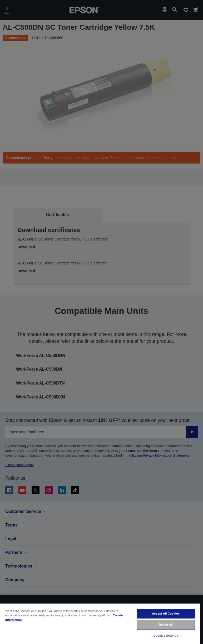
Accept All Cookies (166, 614)
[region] (100, 623)
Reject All (166, 625)
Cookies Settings (166, 636)
